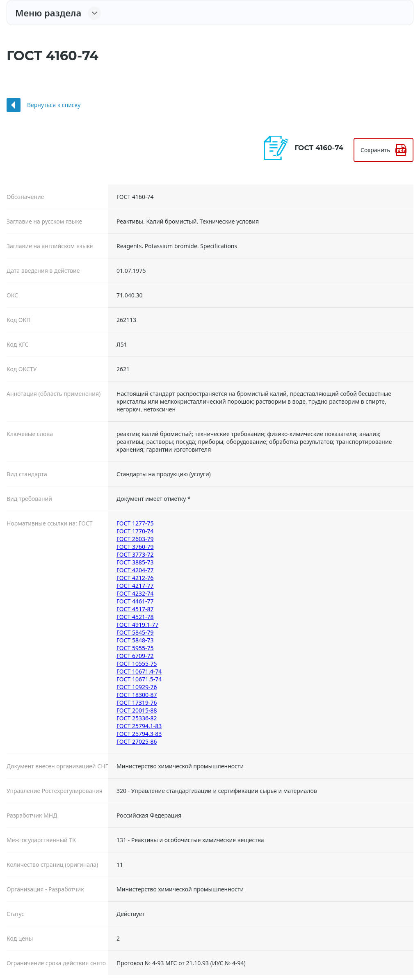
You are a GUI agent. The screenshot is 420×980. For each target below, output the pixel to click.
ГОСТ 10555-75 (137, 664)
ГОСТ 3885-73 (135, 562)
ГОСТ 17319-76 (137, 702)
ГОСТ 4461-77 (135, 601)
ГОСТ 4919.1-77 (137, 625)
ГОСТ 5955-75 (135, 648)
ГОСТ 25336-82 (137, 718)
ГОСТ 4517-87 (135, 609)
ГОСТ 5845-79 (135, 632)
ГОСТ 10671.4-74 (139, 671)
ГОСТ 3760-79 (135, 547)
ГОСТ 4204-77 (135, 570)
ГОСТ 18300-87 (137, 695)
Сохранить (375, 150)
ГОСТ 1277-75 (135, 523)
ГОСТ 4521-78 (135, 617)
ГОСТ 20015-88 (137, 710)
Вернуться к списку (54, 105)
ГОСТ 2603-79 (135, 539)
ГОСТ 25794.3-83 (139, 734)
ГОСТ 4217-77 (135, 586)
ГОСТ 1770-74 (135, 531)
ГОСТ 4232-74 (135, 593)
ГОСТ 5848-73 (135, 640)
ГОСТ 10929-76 (137, 687)
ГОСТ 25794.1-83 (139, 726)
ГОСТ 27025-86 (137, 741)
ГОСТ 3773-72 (135, 554)
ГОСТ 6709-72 (135, 656)
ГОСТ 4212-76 (135, 578)
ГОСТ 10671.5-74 (139, 679)
